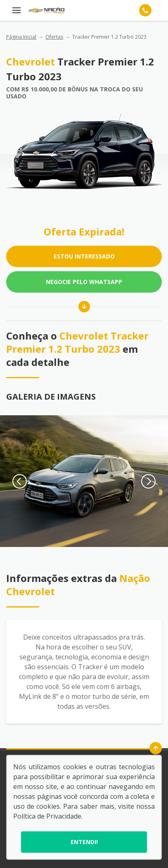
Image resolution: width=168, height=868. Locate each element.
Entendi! (84, 842)
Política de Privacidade (47, 816)
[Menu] (17, 10)
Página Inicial (21, 37)
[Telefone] (145, 10)
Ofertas (54, 37)
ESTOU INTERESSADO (84, 256)
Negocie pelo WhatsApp (84, 282)
